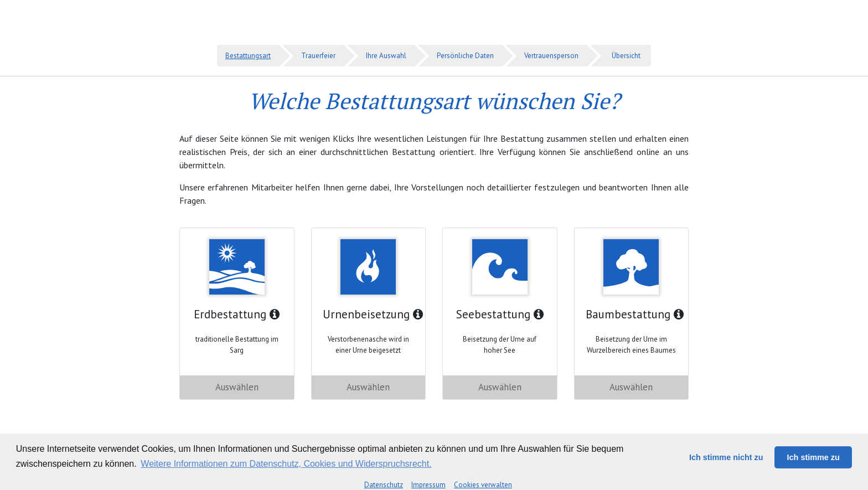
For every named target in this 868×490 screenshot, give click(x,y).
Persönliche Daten (465, 56)
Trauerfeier (318, 56)
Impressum (428, 485)
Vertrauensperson (551, 56)
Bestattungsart (248, 56)
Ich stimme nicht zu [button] (726, 457)
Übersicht (626, 56)
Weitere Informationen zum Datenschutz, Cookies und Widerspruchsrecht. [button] (286, 464)
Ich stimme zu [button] (813, 457)
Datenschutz (384, 485)
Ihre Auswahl (386, 56)
